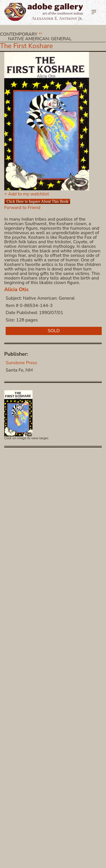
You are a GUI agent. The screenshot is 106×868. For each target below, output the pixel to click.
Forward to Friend (22, 208)
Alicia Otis (16, 289)
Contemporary (19, 34)
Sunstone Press (21, 363)
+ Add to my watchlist (27, 194)
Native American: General (40, 39)
